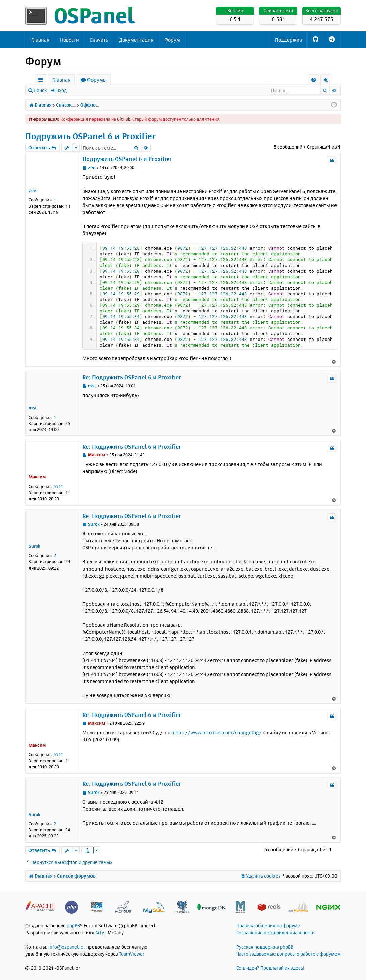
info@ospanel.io (66, 947)
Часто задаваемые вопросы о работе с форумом (288, 954)
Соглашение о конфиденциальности (276, 933)
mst (33, 408)
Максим (37, 477)
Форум (172, 40)
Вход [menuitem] (328, 81)
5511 (58, 486)
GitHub (124, 119)
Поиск (40, 90)
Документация (136, 40)
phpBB (73, 926)
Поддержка (288, 40)
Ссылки (42, 81)
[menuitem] (314, 80)
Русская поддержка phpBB (265, 947)
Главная (40, 40)
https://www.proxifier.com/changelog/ (217, 732)
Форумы (97, 80)
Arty (100, 933)
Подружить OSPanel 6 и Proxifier (91, 136)
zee (32, 190)
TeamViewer (132, 954)
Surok (35, 546)
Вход (62, 90)
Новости (70, 40)
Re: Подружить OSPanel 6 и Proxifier (132, 377)
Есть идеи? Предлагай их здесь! (270, 968)
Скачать (99, 40)
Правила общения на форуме (268, 926)
